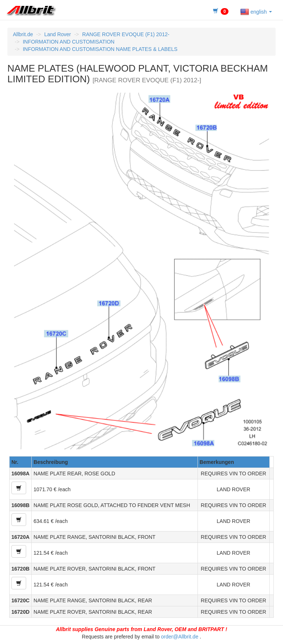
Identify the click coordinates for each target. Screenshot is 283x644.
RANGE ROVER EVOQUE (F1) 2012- (126, 34)
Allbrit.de (23, 34)
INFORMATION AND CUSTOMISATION (69, 42)
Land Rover (57, 34)
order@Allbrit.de (180, 637)
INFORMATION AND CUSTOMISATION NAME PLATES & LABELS (100, 49)
